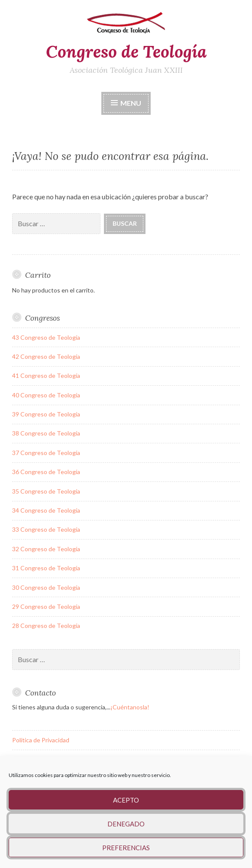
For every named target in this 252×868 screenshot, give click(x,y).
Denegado (126, 824)
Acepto (126, 800)
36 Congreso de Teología (46, 472)
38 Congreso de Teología (46, 433)
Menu (131, 103)
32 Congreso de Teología (46, 549)
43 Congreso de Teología (46, 337)
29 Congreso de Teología (46, 606)
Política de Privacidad (41, 740)
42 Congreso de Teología (46, 356)
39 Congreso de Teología (46, 414)
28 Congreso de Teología (46, 626)
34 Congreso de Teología (46, 510)
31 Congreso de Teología (46, 568)
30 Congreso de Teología (46, 587)
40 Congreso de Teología (46, 395)
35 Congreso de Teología (46, 491)
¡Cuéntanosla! (130, 707)
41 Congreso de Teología (46, 375)
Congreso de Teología (126, 52)
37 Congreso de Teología (46, 453)
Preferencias (126, 848)
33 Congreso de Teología (46, 529)
